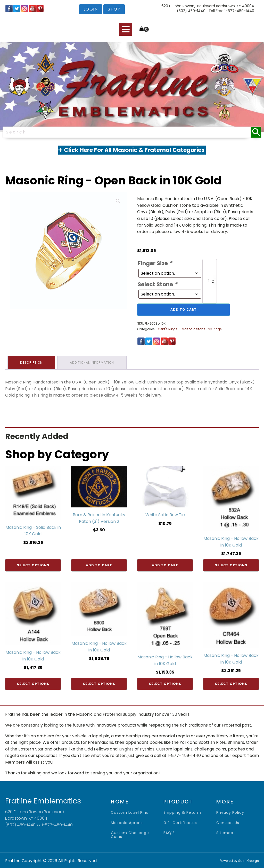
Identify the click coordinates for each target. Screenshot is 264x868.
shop (114, 9)
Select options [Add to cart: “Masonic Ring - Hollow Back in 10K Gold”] (231, 565)
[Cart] (144, 29)
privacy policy (230, 812)
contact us (228, 822)
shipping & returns (183, 812)
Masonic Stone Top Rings (202, 329)
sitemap (225, 832)
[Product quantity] (210, 281)
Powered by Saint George (239, 860)
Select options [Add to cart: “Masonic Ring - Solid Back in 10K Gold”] (33, 565)
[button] (118, 201)
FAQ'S (169, 832)
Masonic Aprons (127, 822)
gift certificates (180, 822)
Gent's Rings (168, 329)
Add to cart (184, 310)
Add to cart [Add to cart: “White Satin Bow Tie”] (165, 565)
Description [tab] (32, 362)
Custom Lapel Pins (130, 812)
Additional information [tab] (93, 362)
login (91, 9)
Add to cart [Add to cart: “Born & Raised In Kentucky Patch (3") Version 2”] (99, 565)
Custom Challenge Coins (130, 834)
